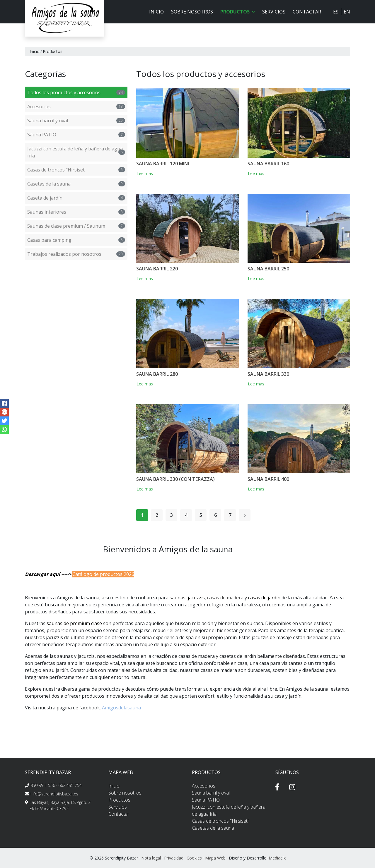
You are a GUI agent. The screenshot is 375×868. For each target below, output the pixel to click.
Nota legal (151, 858)
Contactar (307, 12)
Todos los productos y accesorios (76, 92)
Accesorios (76, 107)
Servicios (274, 12)
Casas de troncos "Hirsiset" (76, 170)
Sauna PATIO (76, 135)
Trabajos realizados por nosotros (76, 254)
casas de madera (225, 598)
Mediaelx (277, 858)
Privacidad (174, 858)
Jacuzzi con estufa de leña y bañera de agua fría (76, 152)
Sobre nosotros (192, 12)
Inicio (156, 12)
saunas (178, 598)
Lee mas (147, 173)
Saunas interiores (76, 212)
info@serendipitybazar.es (54, 794)
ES (336, 12)
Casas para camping (76, 240)
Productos (119, 800)
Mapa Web (215, 858)
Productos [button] (238, 12)
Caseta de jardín (76, 198)
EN (347, 12)
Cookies (194, 858)
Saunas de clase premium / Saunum (76, 226)
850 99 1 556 (43, 785)
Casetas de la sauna (76, 184)
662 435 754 (70, 785)
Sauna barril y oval (76, 121)
